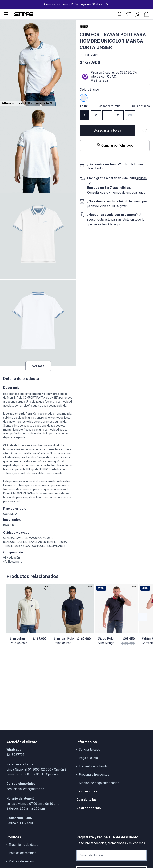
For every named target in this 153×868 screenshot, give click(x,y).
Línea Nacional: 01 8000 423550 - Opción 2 (36, 769)
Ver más (38, 366)
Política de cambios (23, 853)
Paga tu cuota (88, 758)
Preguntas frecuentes (94, 775)
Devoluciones (87, 791)
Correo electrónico (91, 855)
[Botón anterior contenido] (142, 617)
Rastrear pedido (89, 808)
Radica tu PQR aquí (20, 823)
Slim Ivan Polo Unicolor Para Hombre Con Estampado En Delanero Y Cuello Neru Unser (64, 641)
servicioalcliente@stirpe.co (25, 789)
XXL (130, 115)
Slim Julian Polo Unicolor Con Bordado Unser (19, 641)
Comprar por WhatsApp (115, 145)
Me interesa (99, 80)
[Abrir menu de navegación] (6, 14)
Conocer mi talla (110, 106)
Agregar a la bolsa (108, 130)
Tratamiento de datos (24, 845)
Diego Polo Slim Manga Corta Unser (106, 641)
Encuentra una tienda (93, 766)
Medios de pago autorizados (99, 783)
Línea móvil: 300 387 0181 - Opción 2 (32, 774)
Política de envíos (21, 861)
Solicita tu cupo (90, 750)
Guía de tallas (141, 106)
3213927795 (15, 755)
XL (119, 115)
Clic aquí (114, 224)
